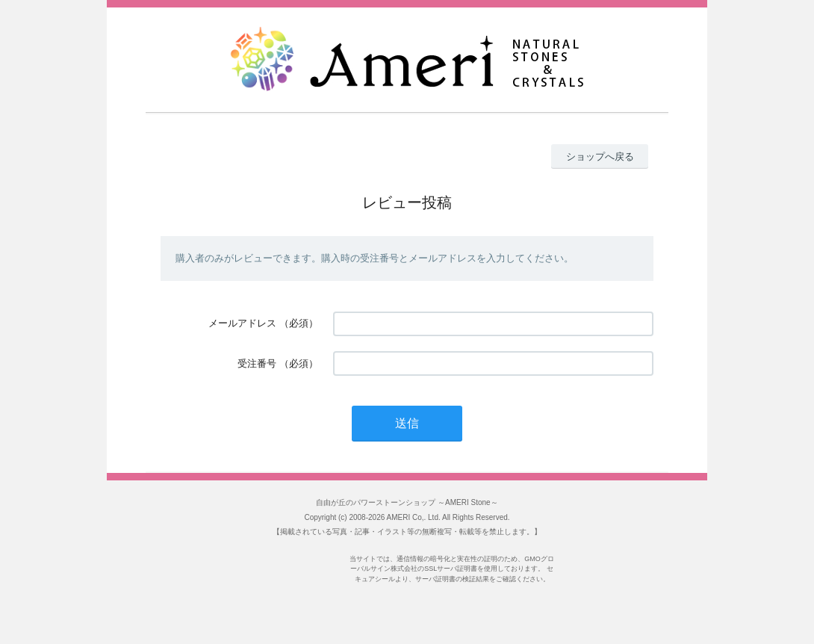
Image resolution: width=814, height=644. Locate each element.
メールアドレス (242, 323)
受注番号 (257, 363)
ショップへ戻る (600, 157)
